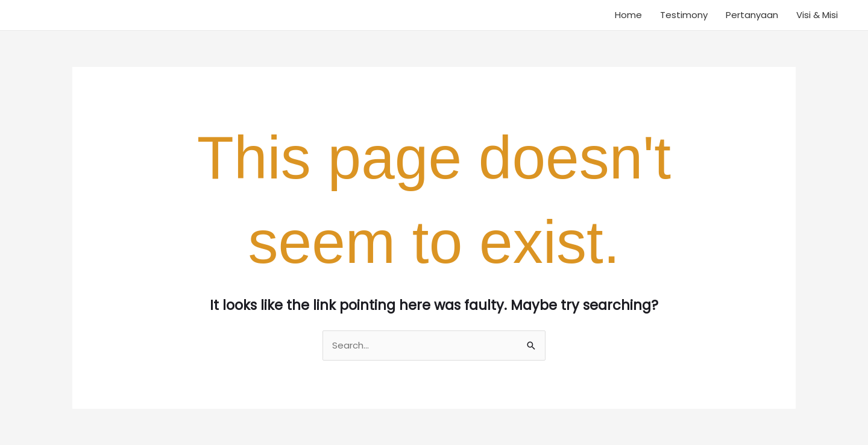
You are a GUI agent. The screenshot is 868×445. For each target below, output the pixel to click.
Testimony (684, 15)
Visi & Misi (817, 15)
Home (628, 15)
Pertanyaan (752, 15)
